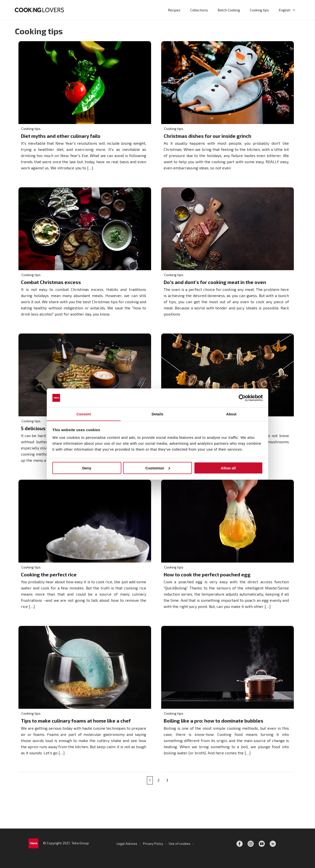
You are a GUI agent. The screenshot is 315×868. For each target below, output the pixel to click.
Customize (158, 468)
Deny (87, 468)
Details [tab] (157, 414)
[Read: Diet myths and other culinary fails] (85, 82)
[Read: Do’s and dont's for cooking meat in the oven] (228, 228)
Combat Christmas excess (51, 283)
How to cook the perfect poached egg (207, 575)
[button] (294, 10)
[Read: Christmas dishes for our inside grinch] (228, 82)
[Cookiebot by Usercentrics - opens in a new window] (241, 398)
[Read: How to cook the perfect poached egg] (228, 521)
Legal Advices (126, 843)
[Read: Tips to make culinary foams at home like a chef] (85, 668)
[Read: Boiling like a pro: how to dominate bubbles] (228, 668)
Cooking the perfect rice (49, 575)
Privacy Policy (153, 843)
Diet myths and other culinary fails (61, 136)
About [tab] (231, 414)
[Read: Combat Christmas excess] (85, 228)
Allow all (228, 468)
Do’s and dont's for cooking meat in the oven (215, 283)
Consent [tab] (84, 414)
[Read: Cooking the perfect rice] (85, 521)
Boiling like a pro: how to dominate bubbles (213, 722)
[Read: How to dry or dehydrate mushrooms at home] (228, 375)
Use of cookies (180, 843)
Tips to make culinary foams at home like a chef (76, 722)
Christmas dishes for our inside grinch (207, 136)
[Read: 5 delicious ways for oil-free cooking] (85, 375)
